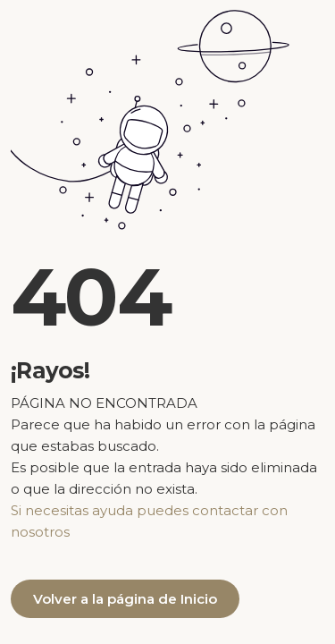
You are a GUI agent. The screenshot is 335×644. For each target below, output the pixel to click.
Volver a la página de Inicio (125, 599)
